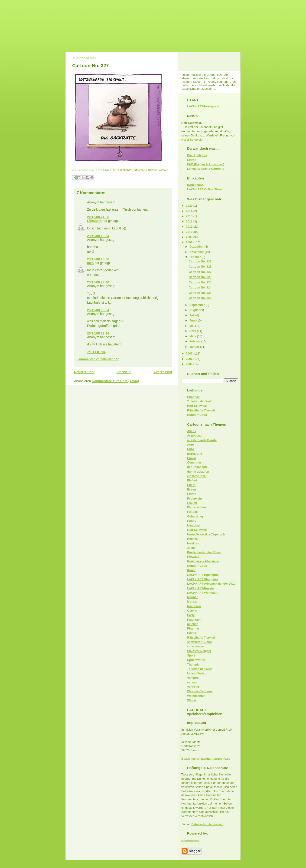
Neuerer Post (84, 372)
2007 (190, 353)
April (193, 331)
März (193, 336)
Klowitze (193, 557)
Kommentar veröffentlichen (98, 359)
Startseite (124, 372)
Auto (190, 445)
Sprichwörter (196, 660)
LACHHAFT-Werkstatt (202, 593)
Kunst (191, 570)
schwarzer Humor (200, 642)
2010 (190, 232)
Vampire (193, 678)
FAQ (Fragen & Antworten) (206, 164)
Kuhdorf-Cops (197, 566)
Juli (192, 315)
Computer (194, 462)
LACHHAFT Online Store (204, 189)
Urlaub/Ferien (197, 673)
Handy (192, 521)
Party (191, 615)
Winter (192, 700)
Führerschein (197, 507)
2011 (190, 227)
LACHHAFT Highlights (117, 170)
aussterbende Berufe (202, 440)
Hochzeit (193, 539)
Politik (192, 633)
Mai (192, 326)
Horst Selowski (192, 140)
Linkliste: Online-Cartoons (206, 169)
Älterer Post (163, 372)
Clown (192, 458)
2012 (190, 221)
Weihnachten (196, 696)
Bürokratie (195, 454)
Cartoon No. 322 (200, 298)
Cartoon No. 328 (200, 267)
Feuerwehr (195, 499)
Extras (192, 160)
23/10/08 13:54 (98, 236)
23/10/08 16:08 (98, 259)
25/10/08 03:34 (98, 310)
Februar (195, 341)
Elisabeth (94, 221)
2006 (190, 359)
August (195, 310)
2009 (190, 237)
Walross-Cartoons (200, 691)
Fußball (192, 512)
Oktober (195, 257)
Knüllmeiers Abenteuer (203, 561)
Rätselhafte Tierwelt (145, 170)
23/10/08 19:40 (98, 282)
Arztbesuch (195, 436)
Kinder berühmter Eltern (204, 552)
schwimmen (196, 646)
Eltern (191, 485)
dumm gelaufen (198, 472)
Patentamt (194, 620)
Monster (193, 601)
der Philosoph (197, 467)
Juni (193, 320)
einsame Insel (197, 476)
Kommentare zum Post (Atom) (115, 381)
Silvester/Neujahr (199, 651)
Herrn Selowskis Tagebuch (206, 534)
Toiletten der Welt (199, 401)
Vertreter (193, 687)
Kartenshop (195, 185)
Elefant (192, 480)
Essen (192, 489)
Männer (192, 597)
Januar (195, 347)
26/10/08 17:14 (98, 333)
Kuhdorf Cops (197, 415)
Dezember (197, 247)
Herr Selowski (197, 406)
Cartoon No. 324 (200, 287)
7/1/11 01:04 (96, 352)
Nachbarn (194, 606)
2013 (190, 216)
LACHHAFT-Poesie (200, 588)
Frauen (192, 503)
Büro (191, 449)
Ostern (192, 611)
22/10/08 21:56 (98, 217)
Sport (191, 655)
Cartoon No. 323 (200, 293)
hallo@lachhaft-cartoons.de (211, 759)
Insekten (193, 543)
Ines (90, 263)
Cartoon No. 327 (90, 65)
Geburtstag (195, 516)
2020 (190, 206)
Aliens (192, 431)
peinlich (193, 624)
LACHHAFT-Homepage (203, 106)
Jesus (191, 548)
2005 (190, 364)
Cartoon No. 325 (200, 282)
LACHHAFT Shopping (202, 579)
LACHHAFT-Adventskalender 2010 (211, 584)
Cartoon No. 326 (200, 277)
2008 (190, 242)
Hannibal (193, 525)
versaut (164, 170)
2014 (190, 211)
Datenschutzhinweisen (207, 824)
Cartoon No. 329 (200, 261)
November (197, 252)
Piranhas (193, 397)
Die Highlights (197, 155)
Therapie (193, 664)
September (197, 305)
